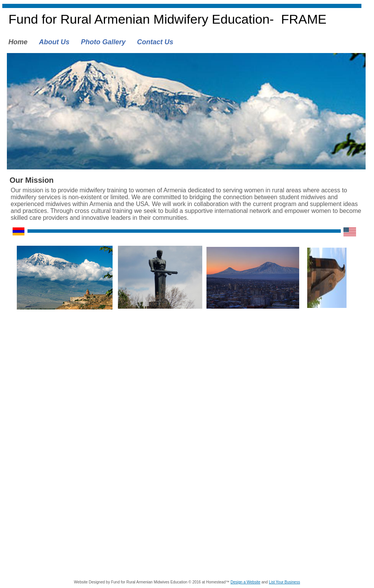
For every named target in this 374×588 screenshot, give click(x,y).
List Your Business (284, 582)
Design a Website (245, 582)
